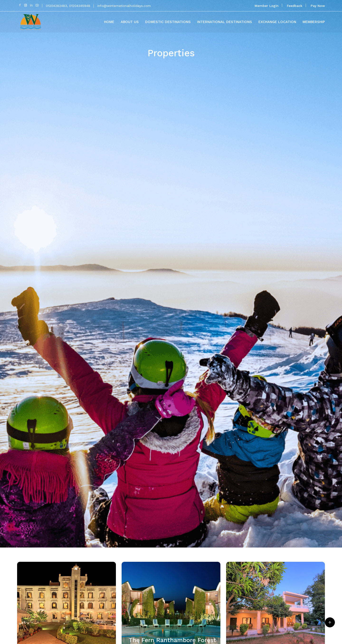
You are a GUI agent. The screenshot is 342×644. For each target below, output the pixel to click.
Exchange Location (277, 22)
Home (109, 22)
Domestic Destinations (168, 22)
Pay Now (318, 6)
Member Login (267, 6)
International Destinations (225, 22)
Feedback (295, 6)
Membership (314, 22)
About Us (130, 22)
